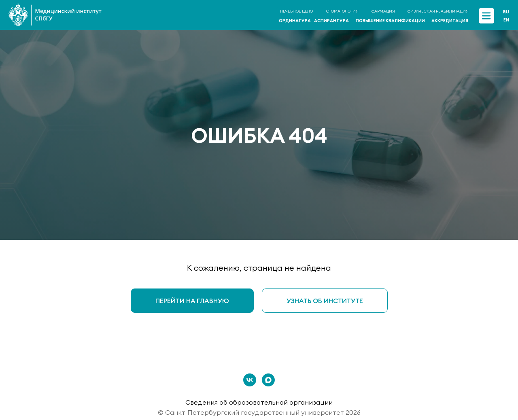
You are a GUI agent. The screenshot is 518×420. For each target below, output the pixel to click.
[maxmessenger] (268, 380)
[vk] (250, 380)
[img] (486, 16)
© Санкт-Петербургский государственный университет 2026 (259, 412)
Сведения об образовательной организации (259, 402)
